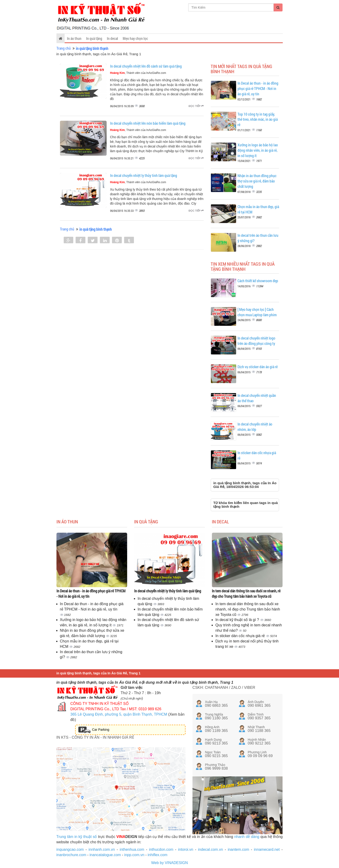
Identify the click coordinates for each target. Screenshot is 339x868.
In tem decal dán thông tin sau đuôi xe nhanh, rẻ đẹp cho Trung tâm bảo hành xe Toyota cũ (246, 594)
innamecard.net (267, 849)
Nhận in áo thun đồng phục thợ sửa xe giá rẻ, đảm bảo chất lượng (257, 181)
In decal (112, 38)
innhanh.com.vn (102, 849)
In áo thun (74, 38)
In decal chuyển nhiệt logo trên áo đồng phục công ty (256, 341)
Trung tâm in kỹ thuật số (77, 837)
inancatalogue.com (105, 855)
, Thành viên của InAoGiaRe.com (138, 73)
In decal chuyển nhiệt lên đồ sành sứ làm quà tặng (146, 66)
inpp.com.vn (134, 855)
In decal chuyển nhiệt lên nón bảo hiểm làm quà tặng (148, 123)
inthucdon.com (161, 849)
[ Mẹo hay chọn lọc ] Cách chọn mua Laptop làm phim (257, 312)
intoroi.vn (186, 849)
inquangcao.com (70, 849)
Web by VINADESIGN (169, 863)
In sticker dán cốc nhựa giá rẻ (241, 636)
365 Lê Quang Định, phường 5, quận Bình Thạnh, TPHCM (119, 714)
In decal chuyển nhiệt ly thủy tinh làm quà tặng (144, 175)
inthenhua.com (132, 849)
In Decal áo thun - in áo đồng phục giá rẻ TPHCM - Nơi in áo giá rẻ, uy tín (258, 88)
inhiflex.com (157, 855)
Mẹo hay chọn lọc (135, 38)
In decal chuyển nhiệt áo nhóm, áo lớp (255, 427)
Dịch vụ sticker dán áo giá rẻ (258, 367)
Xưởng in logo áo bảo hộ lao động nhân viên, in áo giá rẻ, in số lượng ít (258, 150)
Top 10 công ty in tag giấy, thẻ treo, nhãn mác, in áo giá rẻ (258, 119)
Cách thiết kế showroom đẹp (258, 281)
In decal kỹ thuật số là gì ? (238, 620)
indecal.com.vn (211, 849)
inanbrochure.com (71, 855)
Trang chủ (64, 48)
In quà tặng (94, 38)
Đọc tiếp (196, 106)
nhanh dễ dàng (247, 837)
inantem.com (238, 849)
